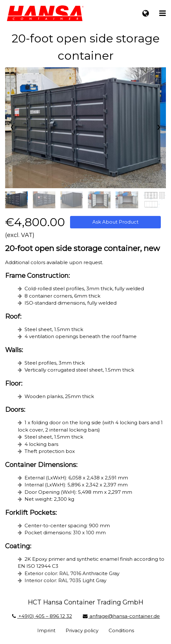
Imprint (46, 630)
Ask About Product (115, 222)
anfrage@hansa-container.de (121, 616)
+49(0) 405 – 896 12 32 (42, 616)
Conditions (121, 630)
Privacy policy (82, 630)
